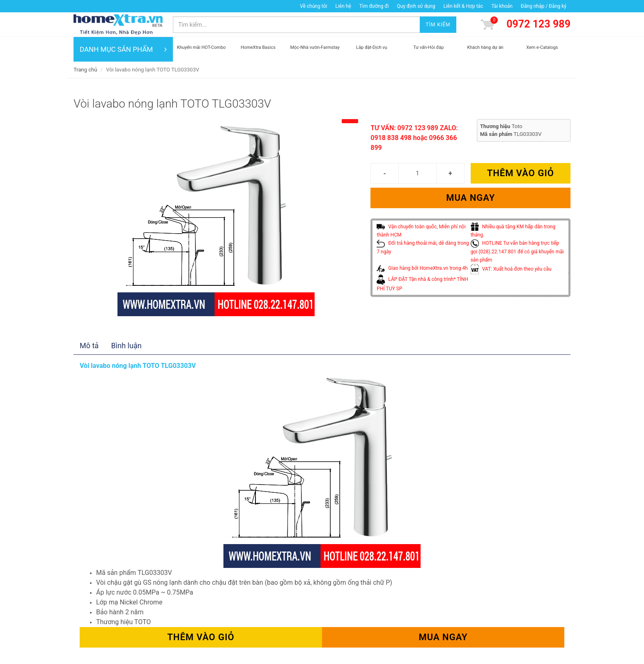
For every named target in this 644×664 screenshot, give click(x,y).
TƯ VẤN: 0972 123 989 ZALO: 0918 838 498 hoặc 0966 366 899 (414, 138)
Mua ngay (470, 198)
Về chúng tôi (313, 6)
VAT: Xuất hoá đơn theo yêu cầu (511, 269)
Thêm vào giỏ (521, 173)
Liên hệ (343, 6)
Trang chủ (85, 70)
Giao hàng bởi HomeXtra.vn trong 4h (422, 268)
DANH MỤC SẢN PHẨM (123, 49)
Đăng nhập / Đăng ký (544, 6)
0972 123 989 (538, 24)
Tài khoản (502, 6)
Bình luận (126, 346)
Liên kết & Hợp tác (463, 6)
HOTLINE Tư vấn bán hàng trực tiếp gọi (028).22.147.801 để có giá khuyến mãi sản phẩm (517, 252)
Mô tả (89, 346)
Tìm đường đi (374, 6)
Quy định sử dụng (416, 6)
